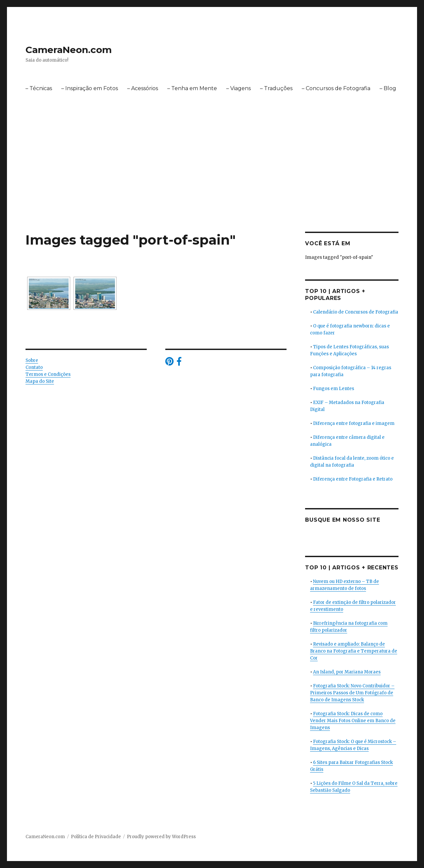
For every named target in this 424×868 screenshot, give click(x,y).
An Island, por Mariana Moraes (347, 672)
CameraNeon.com (69, 50)
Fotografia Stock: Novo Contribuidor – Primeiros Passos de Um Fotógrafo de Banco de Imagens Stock (352, 693)
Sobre (32, 360)
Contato (34, 367)
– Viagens (238, 88)
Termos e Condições (48, 374)
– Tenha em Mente (192, 88)
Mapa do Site (40, 381)
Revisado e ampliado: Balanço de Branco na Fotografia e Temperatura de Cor (354, 651)
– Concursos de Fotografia (336, 88)
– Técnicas (39, 88)
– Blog (388, 88)
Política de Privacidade (96, 837)
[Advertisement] (212, 183)
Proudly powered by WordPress (161, 837)
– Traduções (276, 88)
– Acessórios (143, 88)
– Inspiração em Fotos (90, 88)
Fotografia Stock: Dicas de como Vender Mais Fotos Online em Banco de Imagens (353, 721)
